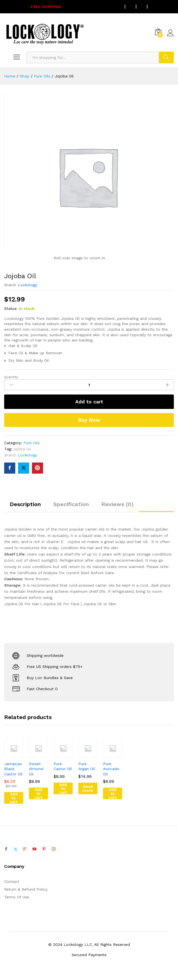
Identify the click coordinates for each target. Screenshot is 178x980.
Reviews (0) (117, 504)
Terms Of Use (17, 897)
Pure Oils (32, 443)
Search (166, 57)
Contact (12, 881)
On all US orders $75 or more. (75, 7)
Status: (11, 308)
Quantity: (11, 377)
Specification (71, 504)
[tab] (25, 507)
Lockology (27, 285)
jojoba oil (22, 449)
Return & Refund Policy (26, 889)
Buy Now (89, 420)
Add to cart (89, 402)
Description (25, 504)
